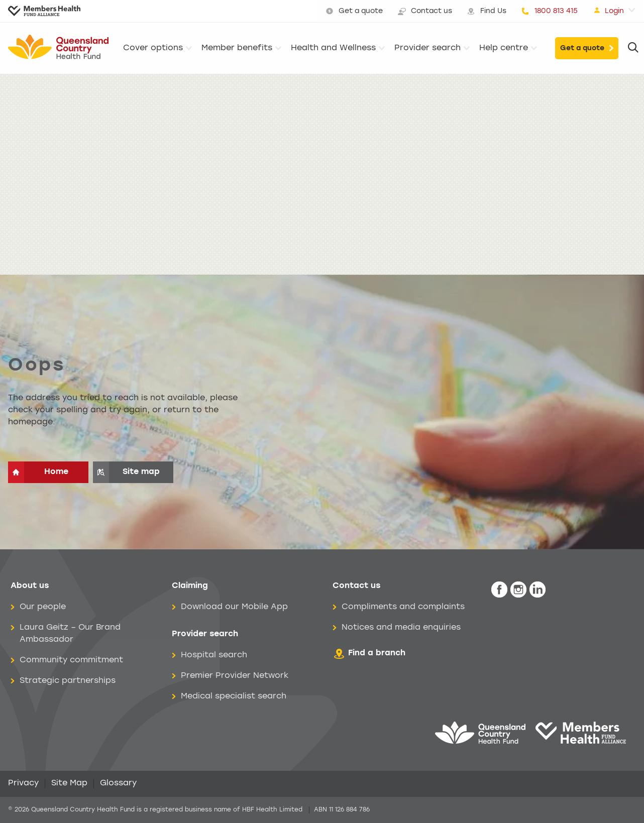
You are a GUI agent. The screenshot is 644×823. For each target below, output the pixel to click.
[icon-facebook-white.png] (499, 590)
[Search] (633, 48)
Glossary (118, 783)
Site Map (69, 783)
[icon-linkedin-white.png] (538, 590)
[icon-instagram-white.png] (518, 590)
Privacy (23, 783)
